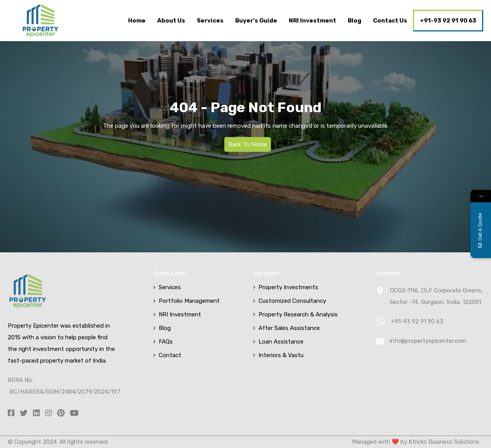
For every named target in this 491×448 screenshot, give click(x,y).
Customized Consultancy (292, 301)
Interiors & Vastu (281, 355)
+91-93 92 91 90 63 (448, 21)
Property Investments (288, 287)
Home (137, 21)
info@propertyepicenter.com (428, 341)
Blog (355, 21)
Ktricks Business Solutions (443, 442)
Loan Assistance (281, 342)
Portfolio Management (189, 301)
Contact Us (390, 21)
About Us (171, 21)
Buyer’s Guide (256, 21)
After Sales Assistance (289, 328)
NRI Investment (312, 21)
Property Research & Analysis (298, 315)
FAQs (166, 342)
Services (210, 21)
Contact (170, 355)
